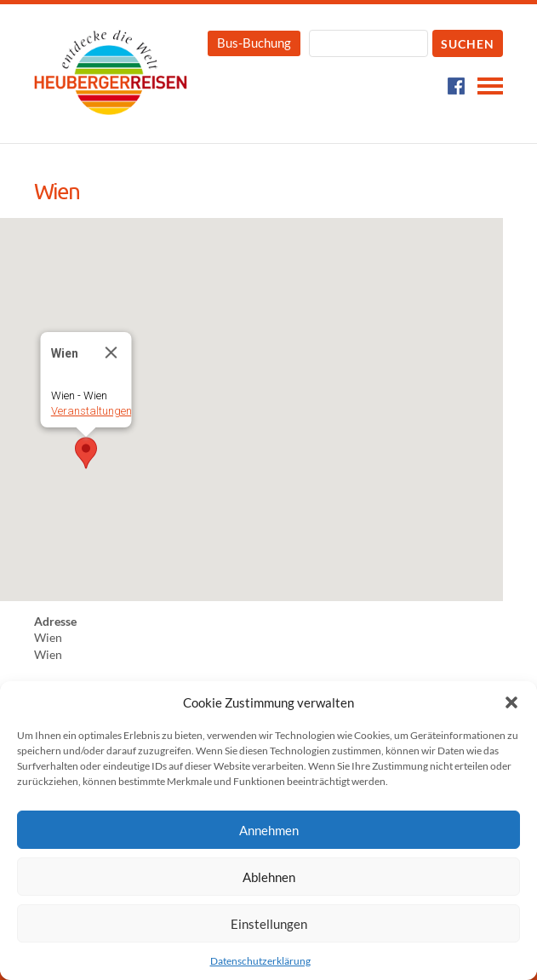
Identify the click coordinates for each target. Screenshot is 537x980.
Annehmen (269, 830)
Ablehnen (269, 877)
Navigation (490, 86)
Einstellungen (269, 924)
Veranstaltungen (91, 411)
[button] (511, 702)
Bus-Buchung (254, 43)
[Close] (111, 352)
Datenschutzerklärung (260, 961)
